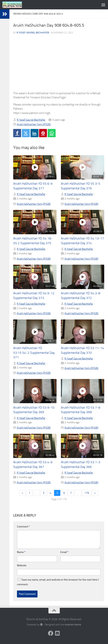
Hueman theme (73, 625)
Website (22, 565)
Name (21, 552)
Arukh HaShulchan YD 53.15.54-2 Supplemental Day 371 (34, 353)
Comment (23, 527)
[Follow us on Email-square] (57, 633)
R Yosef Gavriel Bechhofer (33, 33)
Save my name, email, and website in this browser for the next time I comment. (58, 582)
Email (64, 552)
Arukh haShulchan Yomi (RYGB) (34, 124)
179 (87, 493)
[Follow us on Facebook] (51, 633)
